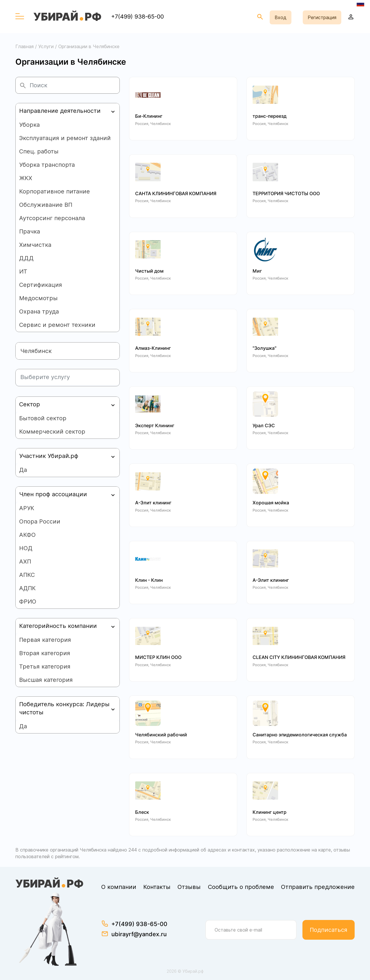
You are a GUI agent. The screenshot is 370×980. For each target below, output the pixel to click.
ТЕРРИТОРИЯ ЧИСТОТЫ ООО (286, 194)
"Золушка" (264, 348)
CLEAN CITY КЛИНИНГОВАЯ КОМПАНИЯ (299, 657)
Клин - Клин (149, 580)
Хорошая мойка (271, 503)
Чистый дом (149, 271)
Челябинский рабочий (161, 735)
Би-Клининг (149, 116)
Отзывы (189, 887)
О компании (119, 887)
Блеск (142, 812)
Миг (257, 271)
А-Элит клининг (153, 503)
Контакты (157, 887)
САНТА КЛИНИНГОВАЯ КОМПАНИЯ (176, 194)
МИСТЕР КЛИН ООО (158, 657)
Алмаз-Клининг (153, 348)
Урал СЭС (264, 426)
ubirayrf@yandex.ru (139, 934)
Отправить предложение (318, 887)
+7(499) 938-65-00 (137, 17)
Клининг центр (270, 812)
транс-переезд (270, 116)
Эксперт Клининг (155, 426)
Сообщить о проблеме (241, 887)
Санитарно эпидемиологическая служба (300, 735)
